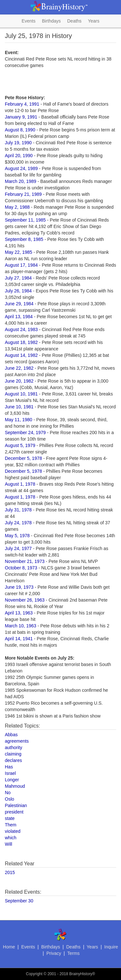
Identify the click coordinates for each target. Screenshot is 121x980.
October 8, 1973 (21, 568)
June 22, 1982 (19, 368)
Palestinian (16, 805)
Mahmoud (15, 786)
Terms (74, 953)
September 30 (19, 901)
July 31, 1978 (18, 510)
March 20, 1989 (20, 181)
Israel (10, 773)
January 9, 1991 (21, 117)
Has (9, 767)
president (14, 812)
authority (14, 747)
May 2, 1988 (17, 207)
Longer (12, 780)
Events (29, 21)
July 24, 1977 (18, 548)
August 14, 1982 (21, 355)
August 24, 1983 (21, 329)
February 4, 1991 (22, 104)
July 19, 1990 (18, 143)
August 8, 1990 (20, 130)
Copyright (34, 974)
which (11, 838)
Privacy (54, 953)
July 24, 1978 (18, 523)
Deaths (74, 21)
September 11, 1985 (25, 220)
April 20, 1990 (19, 156)
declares (13, 760)
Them (11, 825)
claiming (13, 754)
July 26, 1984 (18, 291)
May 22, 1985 (19, 252)
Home (9, 947)
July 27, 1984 (18, 278)
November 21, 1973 (25, 561)
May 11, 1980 (19, 420)
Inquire (111, 947)
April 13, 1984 (19, 317)
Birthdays (51, 21)
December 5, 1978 (23, 458)
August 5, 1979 (20, 445)
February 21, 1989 (23, 194)
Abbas (11, 735)
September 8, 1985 (24, 239)
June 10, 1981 (19, 407)
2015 (10, 872)
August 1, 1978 (20, 484)
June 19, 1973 (19, 587)
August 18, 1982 (21, 342)
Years (94, 21)
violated (13, 831)
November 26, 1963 (25, 600)
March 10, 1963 (20, 626)
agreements (17, 741)
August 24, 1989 (21, 168)
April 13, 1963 (19, 613)
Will (9, 844)
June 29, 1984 (19, 304)
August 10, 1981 (21, 394)
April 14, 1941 (19, 639)
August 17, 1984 (21, 265)
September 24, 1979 (25, 433)
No (8, 793)
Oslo (10, 799)
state (10, 818)
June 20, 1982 (19, 381)
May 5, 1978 (17, 536)
